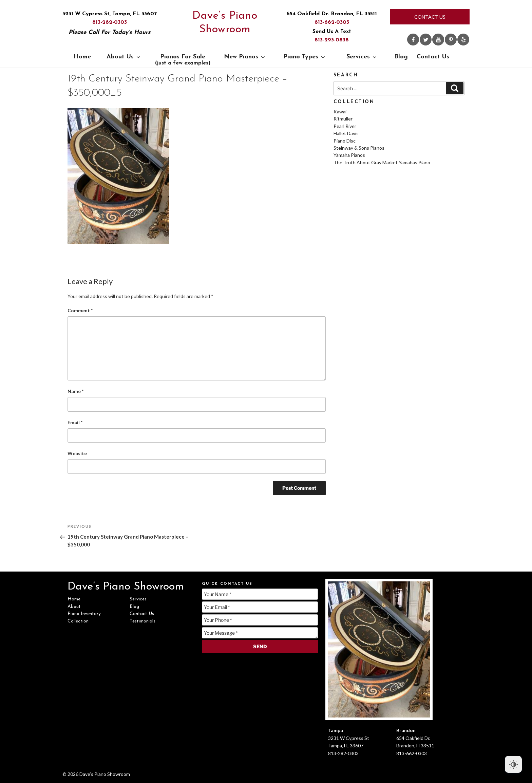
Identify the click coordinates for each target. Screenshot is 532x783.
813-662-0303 (332, 22)
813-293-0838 (332, 40)
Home (82, 57)
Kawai (340, 111)
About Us (124, 57)
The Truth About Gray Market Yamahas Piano (382, 162)
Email (75, 422)
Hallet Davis (346, 133)
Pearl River (345, 126)
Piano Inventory (84, 614)
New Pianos (245, 57)
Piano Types (305, 57)
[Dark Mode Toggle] (513, 764)
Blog (401, 57)
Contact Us (430, 17)
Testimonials (142, 621)
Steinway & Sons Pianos (359, 148)
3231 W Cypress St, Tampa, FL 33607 (110, 14)
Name (75, 391)
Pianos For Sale (183, 60)
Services (362, 57)
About (74, 607)
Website (77, 453)
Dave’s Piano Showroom (225, 23)
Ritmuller (343, 119)
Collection (78, 621)
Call (94, 32)
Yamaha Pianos (349, 155)
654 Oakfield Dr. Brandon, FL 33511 (332, 14)
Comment (80, 310)
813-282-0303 (110, 22)
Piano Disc (345, 141)
